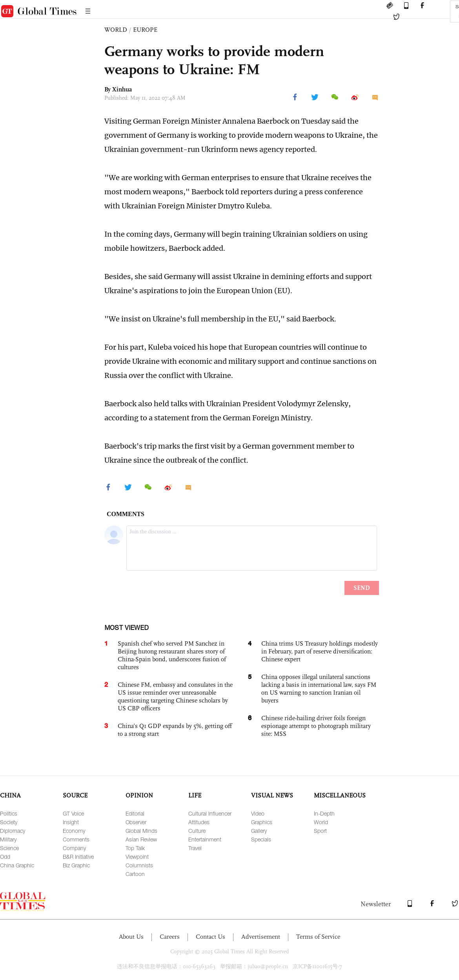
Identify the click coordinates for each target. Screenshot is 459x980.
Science (9, 848)
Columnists (139, 865)
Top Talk (135, 848)
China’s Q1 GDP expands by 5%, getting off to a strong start (175, 730)
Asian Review (141, 839)
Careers (170, 937)
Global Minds (141, 831)
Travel (195, 848)
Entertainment (205, 839)
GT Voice (73, 813)
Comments (76, 839)
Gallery (259, 831)
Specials (261, 839)
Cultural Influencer (210, 813)
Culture (197, 831)
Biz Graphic (76, 865)
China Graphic (17, 865)
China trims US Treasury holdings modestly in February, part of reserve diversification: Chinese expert (320, 651)
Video (258, 813)
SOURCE (75, 795)
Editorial (135, 813)
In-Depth (324, 813)
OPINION (139, 795)
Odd (5, 857)
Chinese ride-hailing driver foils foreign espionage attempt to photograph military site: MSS (316, 726)
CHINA (10, 795)
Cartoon (135, 874)
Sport (320, 831)
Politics (9, 813)
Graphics (262, 822)
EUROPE (145, 30)
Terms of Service (318, 937)
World (321, 822)
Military (8, 839)
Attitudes (199, 822)
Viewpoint (137, 857)
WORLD (116, 30)
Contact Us (210, 937)
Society (9, 822)
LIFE (195, 795)
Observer (136, 822)
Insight (71, 822)
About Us (131, 937)
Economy (74, 831)
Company (74, 848)
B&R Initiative (78, 857)
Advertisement (261, 937)
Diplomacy (13, 831)
